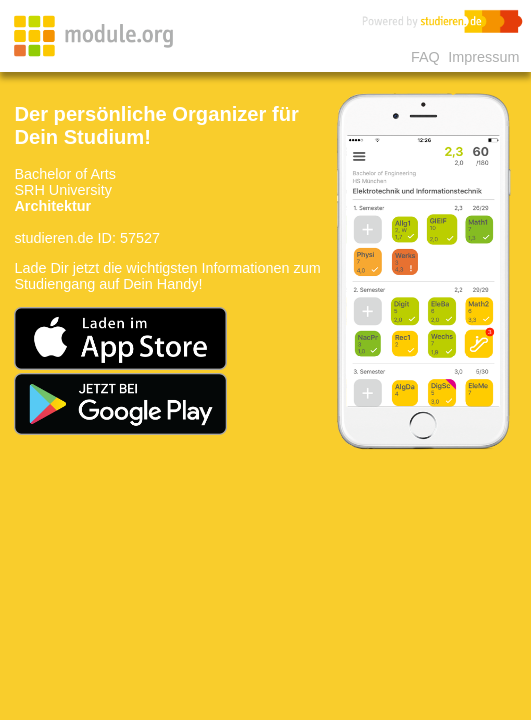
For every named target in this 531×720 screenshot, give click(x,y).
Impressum (483, 57)
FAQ (425, 57)
